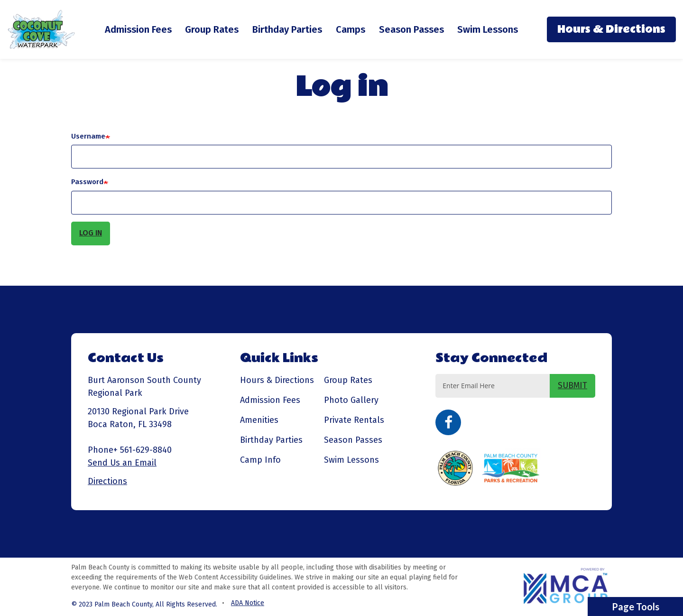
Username (88, 136)
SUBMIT (572, 385)
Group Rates (212, 29)
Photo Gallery (351, 400)
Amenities (259, 420)
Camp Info (260, 460)
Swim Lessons (488, 29)
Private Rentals (354, 420)
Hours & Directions (611, 29)
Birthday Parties (287, 29)
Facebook (448, 422)
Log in (91, 233)
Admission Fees (138, 29)
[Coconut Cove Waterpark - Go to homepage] (42, 29)
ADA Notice (248, 603)
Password (87, 182)
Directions (107, 481)
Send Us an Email (122, 463)
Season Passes (411, 29)
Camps (351, 29)
